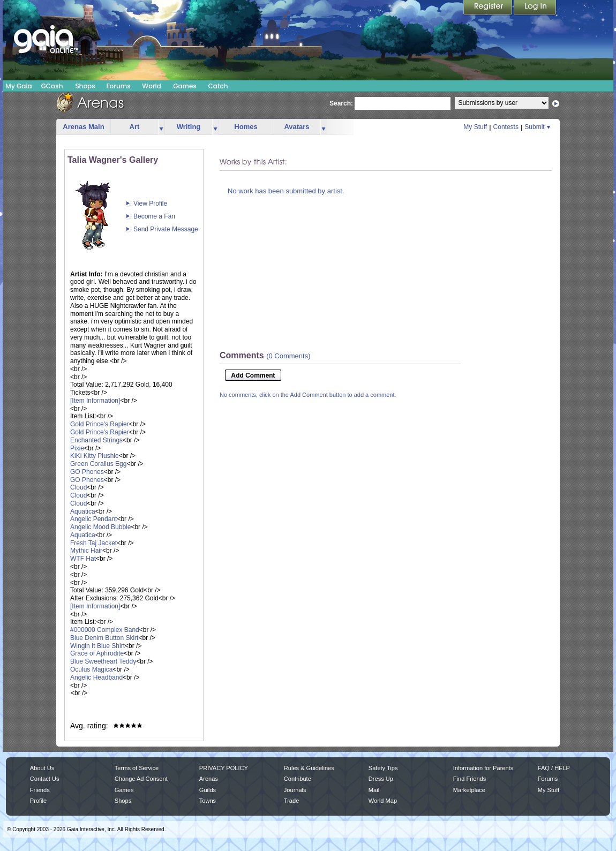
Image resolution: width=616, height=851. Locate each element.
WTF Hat (83, 559)
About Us (42, 768)
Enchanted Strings (96, 440)
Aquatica (83, 511)
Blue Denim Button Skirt (104, 638)
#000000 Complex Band (105, 630)
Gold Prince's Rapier (100, 424)
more (161, 127)
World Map (383, 801)
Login (535, 8)
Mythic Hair (86, 551)
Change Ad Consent (141, 779)
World (152, 86)
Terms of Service (137, 768)
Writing (189, 127)
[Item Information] (95, 401)
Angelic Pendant (93, 519)
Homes (246, 127)
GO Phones (87, 472)
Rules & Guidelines (309, 768)
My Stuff (475, 127)
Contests (506, 127)
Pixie (77, 448)
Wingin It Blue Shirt (97, 646)
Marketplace (469, 790)
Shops (85, 86)
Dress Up (381, 779)
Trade (291, 801)
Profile (38, 801)
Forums (118, 86)
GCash (52, 86)
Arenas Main (83, 127)
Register (489, 8)
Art (135, 127)
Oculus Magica (91, 669)
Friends (40, 790)
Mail (374, 790)
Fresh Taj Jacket (93, 543)
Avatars (296, 127)
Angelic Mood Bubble (100, 527)
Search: (341, 103)
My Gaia (18, 86)
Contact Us (45, 779)
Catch (218, 86)
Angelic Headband (96, 677)
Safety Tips (383, 768)
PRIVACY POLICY (224, 768)
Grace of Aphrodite (97, 653)
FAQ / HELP (554, 768)
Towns (208, 801)
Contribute (298, 779)
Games (185, 86)
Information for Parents (483, 768)
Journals (295, 790)
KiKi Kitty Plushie (95, 456)
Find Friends (469, 779)
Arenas (209, 779)
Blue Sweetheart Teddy (103, 661)
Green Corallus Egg (98, 464)
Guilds (208, 790)
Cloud (78, 487)
